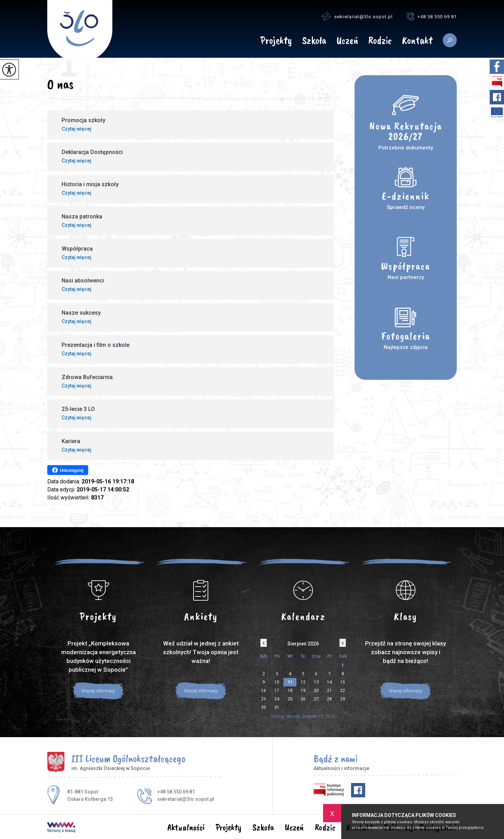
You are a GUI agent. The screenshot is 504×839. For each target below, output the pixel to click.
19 (303, 691)
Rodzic (380, 41)
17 (277, 691)
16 (264, 691)
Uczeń (347, 41)
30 (264, 707)
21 (329, 691)
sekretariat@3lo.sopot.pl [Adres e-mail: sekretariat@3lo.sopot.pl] (186, 799)
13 (316, 682)
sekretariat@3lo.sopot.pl (357, 16)
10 (277, 682)
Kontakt (417, 41)
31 (277, 707)
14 (329, 682)
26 (303, 699)
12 (303, 682)
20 (316, 691)
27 (316, 699)
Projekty (276, 41)
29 (343, 699)
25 (290, 699)
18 (290, 691)
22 (343, 691)
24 (277, 699)
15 (343, 682)
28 (329, 699)
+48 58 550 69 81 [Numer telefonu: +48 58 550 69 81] (176, 792)
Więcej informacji (98, 691)
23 (264, 699)
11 (290, 682)
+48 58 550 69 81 (432, 16)
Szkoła (314, 41)
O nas (60, 84)
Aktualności (246, 40)
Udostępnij (68, 470)
